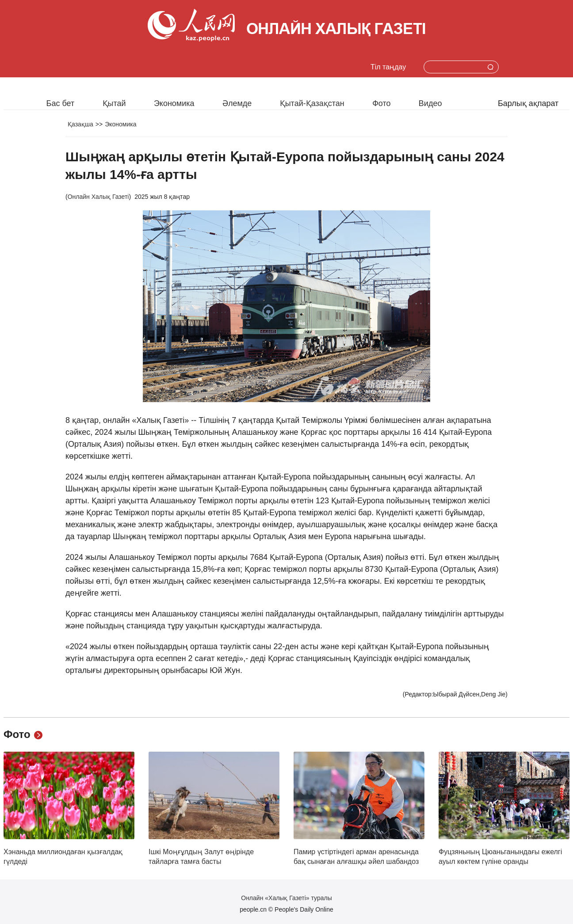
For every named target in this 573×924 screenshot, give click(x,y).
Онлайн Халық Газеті (98, 197)
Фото (381, 103)
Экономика (174, 103)
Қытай (114, 103)
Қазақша (80, 124)
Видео (430, 103)
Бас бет (61, 103)
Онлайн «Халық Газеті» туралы (286, 898)
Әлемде (237, 103)
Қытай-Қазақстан (312, 103)
